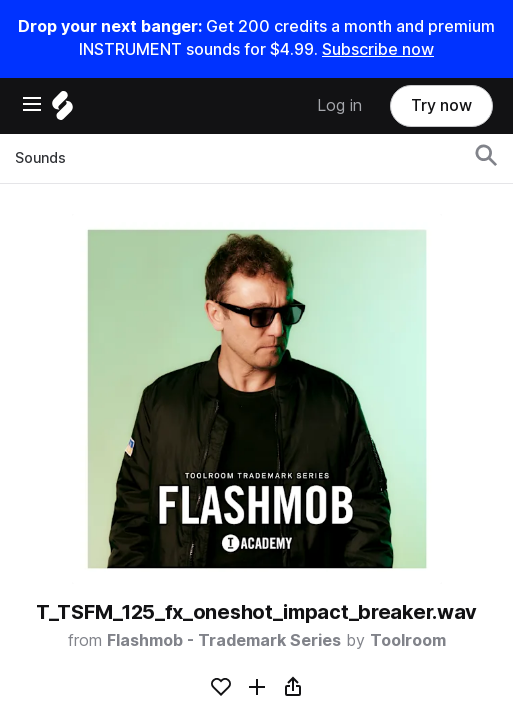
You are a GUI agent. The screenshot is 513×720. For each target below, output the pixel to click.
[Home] (62, 110)
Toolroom (408, 640)
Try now (441, 105)
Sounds (40, 158)
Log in (339, 105)
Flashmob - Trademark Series (224, 640)
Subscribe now (378, 49)
